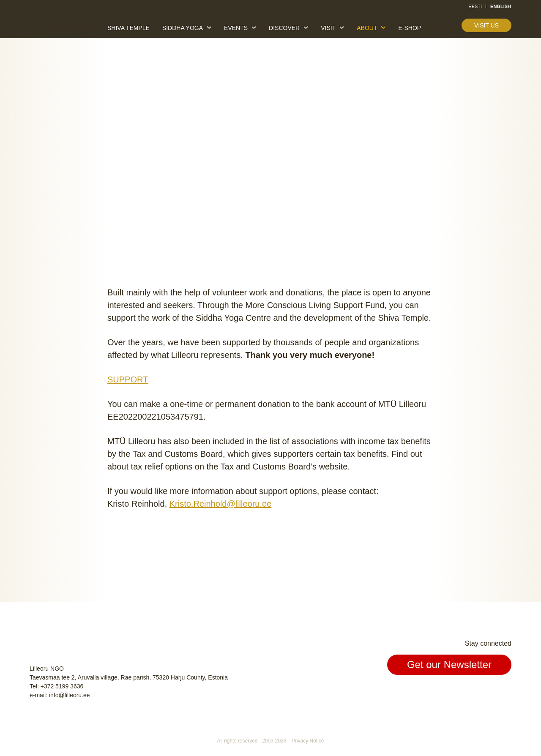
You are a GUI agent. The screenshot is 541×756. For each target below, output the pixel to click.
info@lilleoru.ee (70, 695)
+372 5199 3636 (62, 686)
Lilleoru (55, 25)
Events (236, 28)
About (367, 28)
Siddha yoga (183, 28)
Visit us (486, 25)
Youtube (504, 693)
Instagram (484, 693)
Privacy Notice (308, 741)
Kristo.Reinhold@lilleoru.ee (221, 504)
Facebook (465, 693)
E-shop (410, 28)
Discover (284, 28)
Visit (328, 28)
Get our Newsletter (449, 665)
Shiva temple (128, 28)
